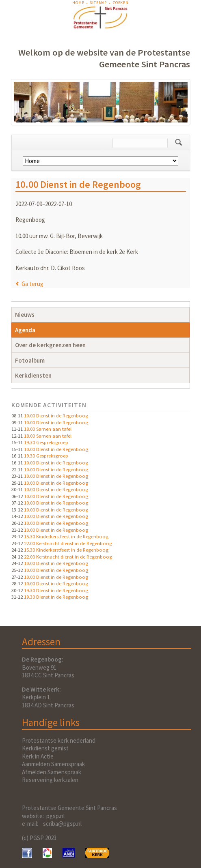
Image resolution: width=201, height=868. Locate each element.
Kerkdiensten (33, 375)
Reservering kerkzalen (50, 780)
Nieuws (25, 315)
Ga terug (32, 284)
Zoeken (121, 3)
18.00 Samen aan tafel (48, 429)
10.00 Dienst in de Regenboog (56, 415)
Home (78, 3)
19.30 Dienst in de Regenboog (56, 590)
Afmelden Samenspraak (52, 772)
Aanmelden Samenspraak (53, 764)
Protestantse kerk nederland (59, 740)
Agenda (25, 330)
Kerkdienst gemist (45, 748)
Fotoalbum (30, 360)
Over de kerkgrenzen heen (50, 345)
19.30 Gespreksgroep (46, 442)
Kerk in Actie (38, 756)
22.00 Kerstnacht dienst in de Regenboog (68, 543)
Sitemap (98, 3)
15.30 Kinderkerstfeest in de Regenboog (66, 536)
